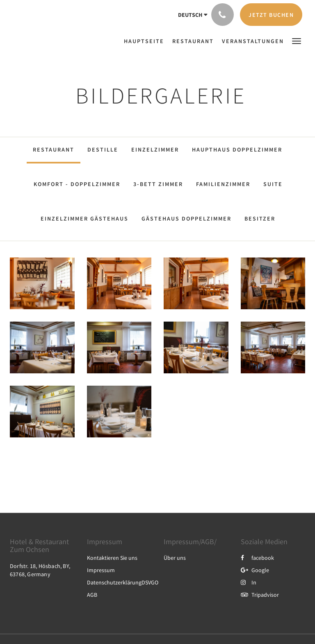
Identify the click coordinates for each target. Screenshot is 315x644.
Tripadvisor (260, 595)
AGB (92, 595)
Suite (273, 184)
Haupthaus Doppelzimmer (237, 149)
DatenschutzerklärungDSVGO (123, 582)
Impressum (101, 570)
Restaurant (54, 149)
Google (255, 570)
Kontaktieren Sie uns (112, 558)
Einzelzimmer (155, 149)
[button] (297, 40)
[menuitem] (146, 41)
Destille (103, 149)
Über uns (175, 558)
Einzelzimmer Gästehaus (84, 218)
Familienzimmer (223, 184)
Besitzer (260, 218)
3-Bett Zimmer (158, 184)
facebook (257, 558)
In (249, 582)
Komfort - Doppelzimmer (77, 184)
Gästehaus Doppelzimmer (186, 218)
